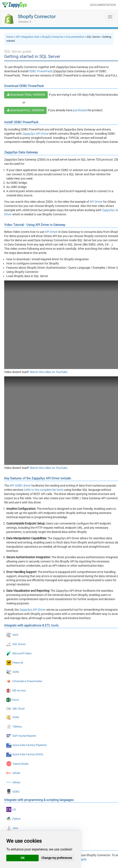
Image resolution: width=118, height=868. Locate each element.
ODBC (16, 792)
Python (16, 819)
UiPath (16, 773)
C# (14, 810)
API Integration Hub (28, 37)
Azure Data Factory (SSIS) (28, 754)
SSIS (15, 635)
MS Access (19, 690)
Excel (16, 700)
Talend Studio (20, 764)
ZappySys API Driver (32, 610)
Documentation (75, 37)
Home (10, 37)
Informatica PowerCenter (27, 681)
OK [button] (23, 858)
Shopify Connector (37, 17)
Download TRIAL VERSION (26, 95)
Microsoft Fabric (22, 653)
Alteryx (16, 782)
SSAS (16, 717)
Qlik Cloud (18, 709)
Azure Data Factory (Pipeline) (30, 745)
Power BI (18, 663)
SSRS (16, 672)
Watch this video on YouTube (49, 372)
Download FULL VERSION (25, 110)
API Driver (96, 202)
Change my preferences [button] (57, 858)
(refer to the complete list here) (44, 490)
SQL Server (19, 644)
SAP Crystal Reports (24, 736)
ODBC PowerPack (40, 71)
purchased (80, 110)
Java (15, 828)
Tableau (17, 726)
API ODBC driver (20, 486)
